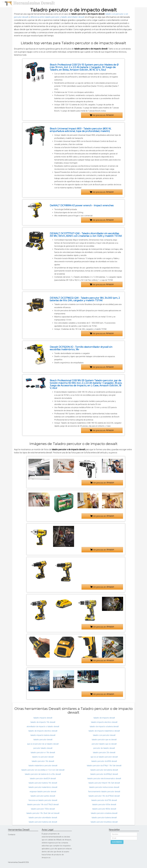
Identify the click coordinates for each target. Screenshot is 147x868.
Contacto (12, 835)
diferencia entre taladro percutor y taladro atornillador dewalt (57, 17)
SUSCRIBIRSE (117, 842)
